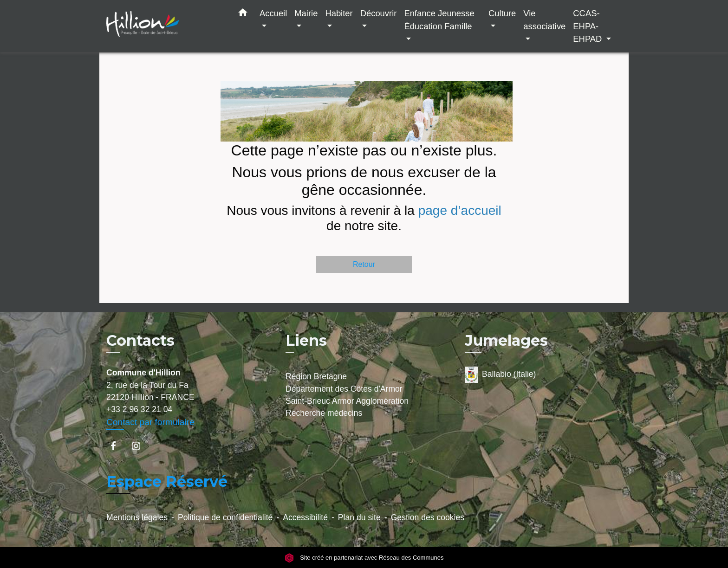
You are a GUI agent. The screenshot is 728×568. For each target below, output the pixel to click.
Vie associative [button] (544, 20)
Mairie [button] (306, 13)
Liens (306, 340)
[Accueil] (164, 26)
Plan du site (359, 517)
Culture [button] (502, 13)
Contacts (140, 341)
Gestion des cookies (428, 517)
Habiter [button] (339, 13)
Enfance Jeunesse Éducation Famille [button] (439, 20)
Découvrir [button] (379, 13)
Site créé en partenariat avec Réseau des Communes (364, 558)
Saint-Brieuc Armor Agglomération (347, 401)
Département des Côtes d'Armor (344, 389)
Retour (364, 264)
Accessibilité (305, 517)
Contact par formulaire (150, 422)
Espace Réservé (167, 481)
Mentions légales (137, 517)
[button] (243, 14)
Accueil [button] (273, 13)
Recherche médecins (324, 413)
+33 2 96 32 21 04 (139, 409)
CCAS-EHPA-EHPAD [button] (588, 26)
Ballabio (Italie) (500, 375)
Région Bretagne (316, 376)
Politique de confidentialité (225, 517)
